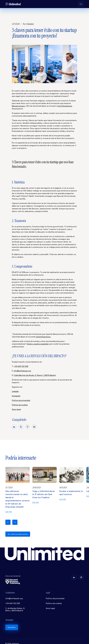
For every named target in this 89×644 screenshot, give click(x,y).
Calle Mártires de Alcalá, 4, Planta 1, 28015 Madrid (35, 375)
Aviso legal (16, 409)
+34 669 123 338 (21, 366)
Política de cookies (20, 405)
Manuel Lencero (18, 106)
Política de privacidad (21, 400)
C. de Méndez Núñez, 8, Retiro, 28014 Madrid (15, 609)
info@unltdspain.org (22, 371)
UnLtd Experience (65, 106)
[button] (8, 522)
